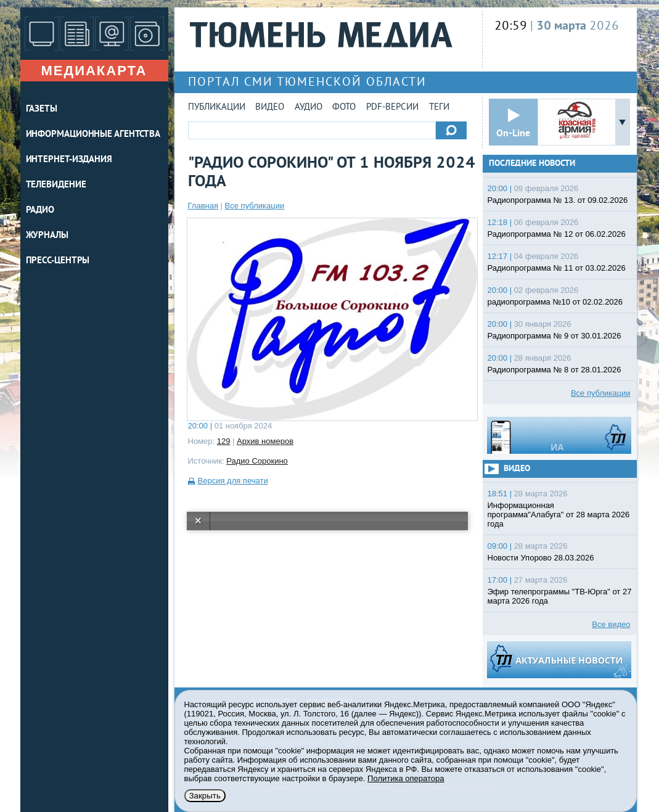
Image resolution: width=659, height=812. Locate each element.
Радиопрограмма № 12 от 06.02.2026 (557, 234)
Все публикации (255, 206)
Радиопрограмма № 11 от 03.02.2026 (557, 268)
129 (224, 441)
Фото (344, 108)
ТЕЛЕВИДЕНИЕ (56, 185)
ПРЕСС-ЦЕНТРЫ (58, 261)
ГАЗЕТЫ (42, 109)
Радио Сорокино (257, 461)
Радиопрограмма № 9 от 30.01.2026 (555, 336)
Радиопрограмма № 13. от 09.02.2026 (558, 200)
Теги (439, 108)
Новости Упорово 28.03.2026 (541, 558)
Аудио (309, 108)
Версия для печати (233, 481)
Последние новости (532, 164)
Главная (203, 206)
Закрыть (205, 796)
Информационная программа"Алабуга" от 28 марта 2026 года (559, 515)
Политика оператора (406, 778)
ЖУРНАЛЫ (47, 236)
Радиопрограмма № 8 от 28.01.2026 (555, 370)
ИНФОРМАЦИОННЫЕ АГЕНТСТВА (93, 135)
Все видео (611, 624)
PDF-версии (392, 108)
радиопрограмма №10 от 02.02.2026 (555, 302)
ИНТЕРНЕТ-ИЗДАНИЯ (69, 160)
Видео (270, 108)
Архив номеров (265, 441)
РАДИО (40, 211)
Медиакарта (94, 71)
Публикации (217, 108)
